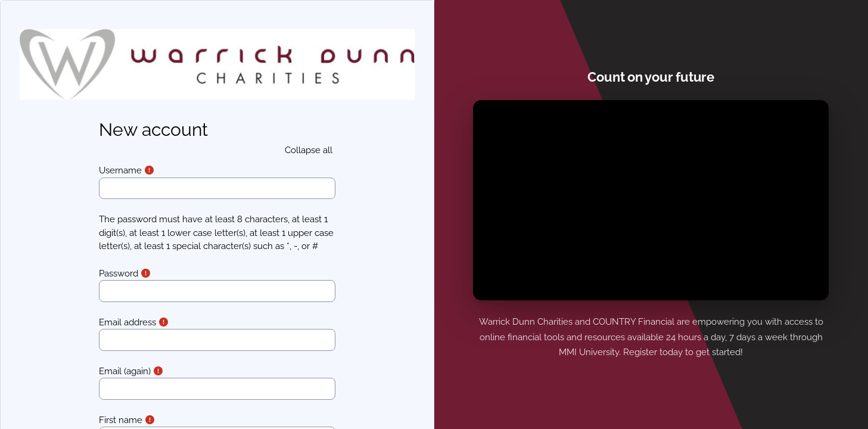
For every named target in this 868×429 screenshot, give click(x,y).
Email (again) (125, 371)
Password (119, 273)
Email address (127, 322)
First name (121, 420)
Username (120, 170)
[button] (309, 150)
